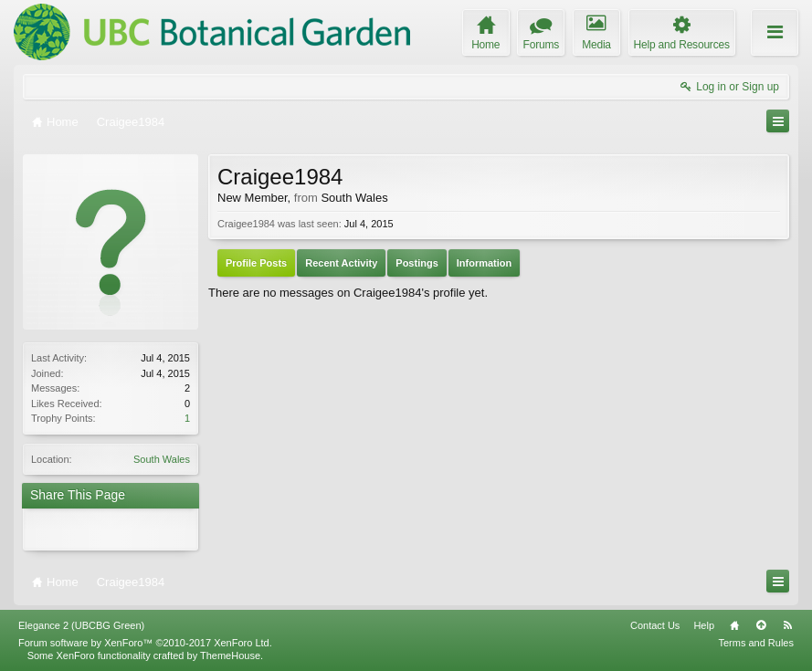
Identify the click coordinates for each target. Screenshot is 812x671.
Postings (417, 263)
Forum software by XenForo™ (145, 643)
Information (485, 263)
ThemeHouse (230, 655)
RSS (787, 625)
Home (734, 625)
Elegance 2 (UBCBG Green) (81, 625)
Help (704, 625)
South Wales (162, 459)
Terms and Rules (756, 643)
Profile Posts (256, 263)
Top (761, 625)
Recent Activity (341, 263)
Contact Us (655, 625)
